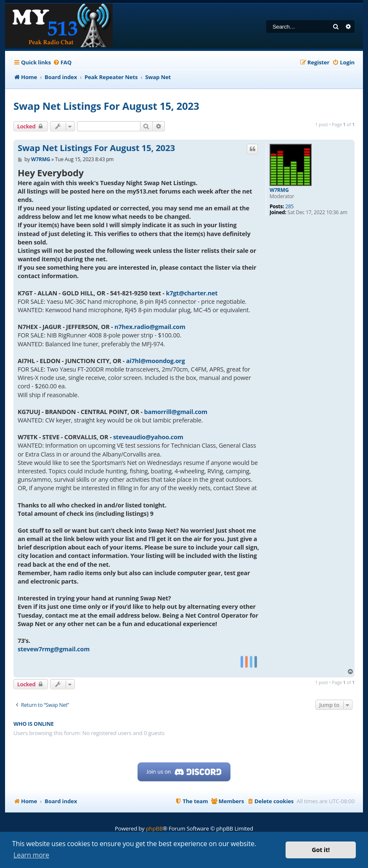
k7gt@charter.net (192, 293)
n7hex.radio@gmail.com (150, 327)
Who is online (34, 724)
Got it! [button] (321, 850)
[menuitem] (62, 62)
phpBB (154, 828)
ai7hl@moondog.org (156, 361)
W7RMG (279, 190)
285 (289, 207)
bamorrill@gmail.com (176, 412)
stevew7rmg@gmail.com (54, 649)
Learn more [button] (31, 855)
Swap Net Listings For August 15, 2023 (106, 106)
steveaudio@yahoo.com (148, 437)
